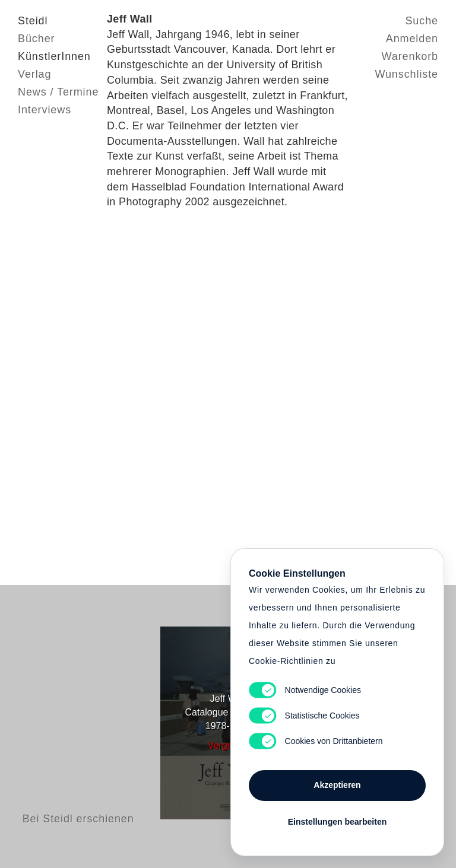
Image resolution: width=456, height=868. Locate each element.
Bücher (36, 39)
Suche (422, 21)
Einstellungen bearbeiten (337, 822)
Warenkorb (410, 56)
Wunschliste (406, 74)
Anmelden (412, 39)
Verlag (34, 74)
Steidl (33, 21)
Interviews (45, 110)
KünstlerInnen (54, 56)
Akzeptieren (337, 785)
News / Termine (58, 92)
